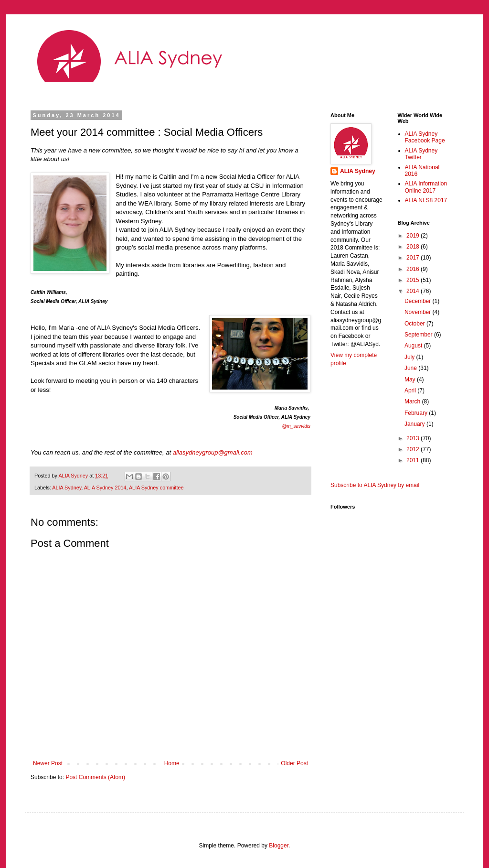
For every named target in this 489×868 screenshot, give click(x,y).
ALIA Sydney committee (156, 488)
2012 (414, 449)
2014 (414, 291)
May (411, 380)
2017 (414, 258)
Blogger (279, 846)
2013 (414, 438)
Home (172, 763)
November (419, 312)
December (419, 301)
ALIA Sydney (67, 488)
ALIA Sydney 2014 (105, 488)
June (411, 368)
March (413, 401)
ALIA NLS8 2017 (426, 200)
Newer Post (48, 763)
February (417, 413)
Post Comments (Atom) (95, 777)
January (415, 424)
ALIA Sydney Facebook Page (425, 137)
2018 (414, 247)
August (414, 346)
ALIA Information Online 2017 (426, 187)
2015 (414, 280)
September (419, 335)
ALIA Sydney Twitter (421, 154)
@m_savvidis (296, 426)
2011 (414, 460)
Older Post (294, 763)
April (411, 391)
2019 (414, 236)
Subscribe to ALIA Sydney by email (375, 485)
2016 (414, 269)
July (410, 357)
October (415, 324)
